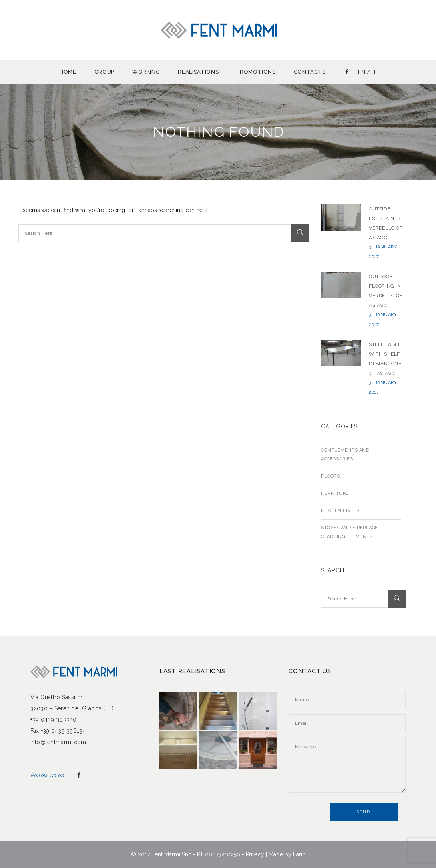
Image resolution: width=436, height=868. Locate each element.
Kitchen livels (340, 511)
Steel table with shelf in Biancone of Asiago (385, 359)
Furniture (335, 493)
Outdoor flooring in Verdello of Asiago (386, 291)
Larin (299, 854)
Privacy (255, 854)
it (374, 72)
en (362, 72)
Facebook (79, 776)
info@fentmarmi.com (58, 742)
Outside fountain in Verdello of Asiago (386, 223)
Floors (330, 476)
